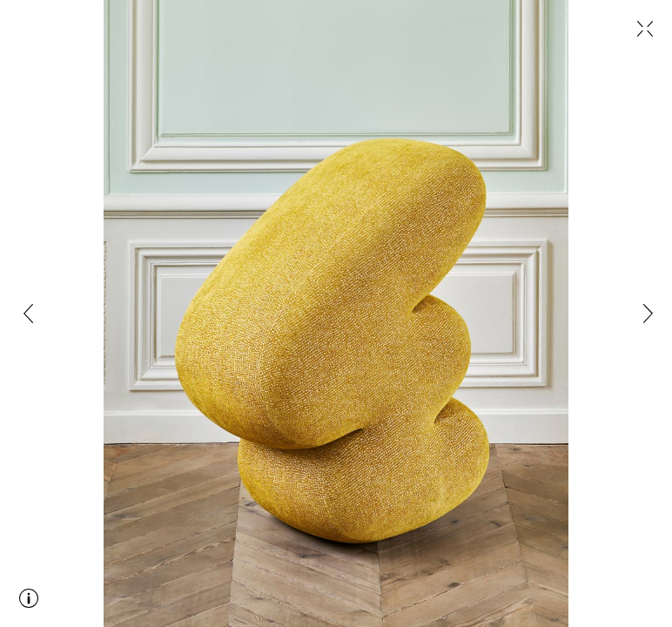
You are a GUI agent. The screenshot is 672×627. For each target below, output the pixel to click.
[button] (31, 313)
